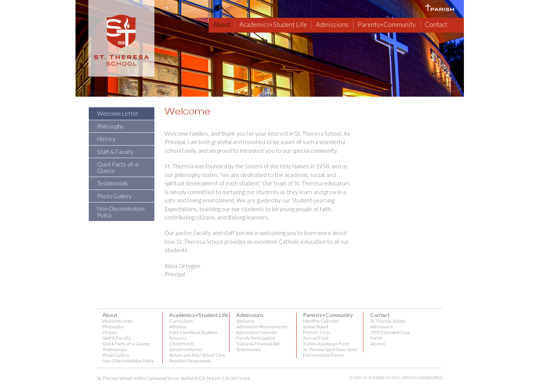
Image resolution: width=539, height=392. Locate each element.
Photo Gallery (114, 196)
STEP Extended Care (390, 332)
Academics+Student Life (273, 24)
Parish (376, 338)
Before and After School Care (197, 355)
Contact (436, 24)
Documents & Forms (323, 355)
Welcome (246, 321)
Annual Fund (316, 338)
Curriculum (181, 321)
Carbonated (430, 378)
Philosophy (110, 126)
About (222, 24)
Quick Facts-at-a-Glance (119, 167)
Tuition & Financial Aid (258, 344)
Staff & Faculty (115, 152)
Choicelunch (181, 344)
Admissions (332, 24)
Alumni (378, 344)
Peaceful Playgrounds (190, 361)
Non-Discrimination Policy (121, 212)
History (106, 139)
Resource (178, 338)
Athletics (178, 327)
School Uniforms (185, 349)
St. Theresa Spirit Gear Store (330, 349)
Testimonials (112, 183)
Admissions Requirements (262, 327)
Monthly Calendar (321, 321)
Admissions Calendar (257, 332)
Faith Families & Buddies (193, 332)
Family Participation (256, 338)
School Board (316, 327)
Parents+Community (387, 24)
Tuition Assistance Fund (326, 344)
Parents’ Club (316, 332)
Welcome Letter (118, 113)
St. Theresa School (387, 321)
